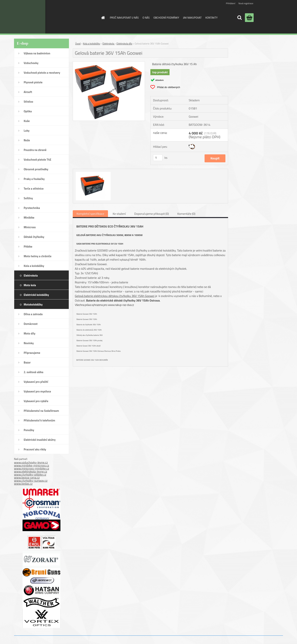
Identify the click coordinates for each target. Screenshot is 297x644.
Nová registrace (246, 3)
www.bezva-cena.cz (27, 478)
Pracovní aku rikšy (35, 449)
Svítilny (28, 198)
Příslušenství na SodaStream (41, 411)
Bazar (27, 362)
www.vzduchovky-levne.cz (31, 462)
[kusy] (158, 158)
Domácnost (31, 324)
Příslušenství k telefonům (39, 420)
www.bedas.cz (23, 484)
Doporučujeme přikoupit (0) (152, 214)
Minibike (29, 218)
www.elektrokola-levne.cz (31, 471)
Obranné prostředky (36, 169)
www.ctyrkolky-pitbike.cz (30, 474)
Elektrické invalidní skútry (40, 440)
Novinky (29, 343)
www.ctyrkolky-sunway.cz (31, 481)
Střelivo (28, 102)
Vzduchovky (31, 63)
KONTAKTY (211, 18)
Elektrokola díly (124, 44)
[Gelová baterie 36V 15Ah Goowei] (109, 63)
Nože (27, 140)
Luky (27, 131)
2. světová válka (34, 372)
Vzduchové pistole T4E (38, 160)
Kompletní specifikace (90, 214)
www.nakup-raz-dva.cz (121, 305)
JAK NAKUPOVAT (192, 18)
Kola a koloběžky (34, 266)
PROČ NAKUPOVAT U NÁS (124, 18)
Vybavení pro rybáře (36, 401)
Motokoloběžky (33, 304)
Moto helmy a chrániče (38, 256)
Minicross (30, 227)
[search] (239, 18)
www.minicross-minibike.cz (32, 468)
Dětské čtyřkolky (34, 237)
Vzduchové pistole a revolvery (42, 73)
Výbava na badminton (37, 53)
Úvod (78, 44)
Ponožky (29, 430)
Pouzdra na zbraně (35, 150)
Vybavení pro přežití (36, 382)
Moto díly (29, 333)
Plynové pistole (33, 82)
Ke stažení (119, 214)
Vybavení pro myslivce (37, 391)
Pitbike (28, 247)
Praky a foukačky (34, 179)
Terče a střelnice (34, 189)
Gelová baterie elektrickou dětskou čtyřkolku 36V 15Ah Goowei (115, 296)
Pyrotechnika (32, 208)
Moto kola (30, 285)
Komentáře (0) (186, 214)
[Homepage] (103, 18)
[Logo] (66, 17)
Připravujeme (32, 353)
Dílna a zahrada (33, 314)
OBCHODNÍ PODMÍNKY (166, 18)
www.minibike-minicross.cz (32, 465)
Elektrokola (31, 275)
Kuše (27, 121)
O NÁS (146, 18)
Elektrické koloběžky (36, 295)
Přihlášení (231, 3)
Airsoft (28, 92)
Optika (28, 111)
